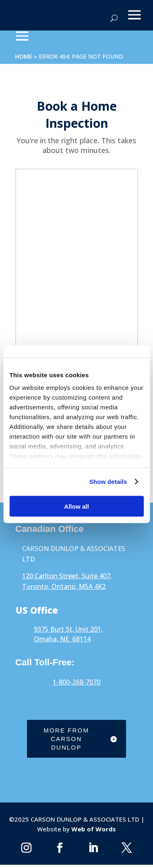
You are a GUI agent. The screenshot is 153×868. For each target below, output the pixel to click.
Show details (108, 482)
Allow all (76, 506)
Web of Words (93, 829)
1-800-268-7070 (76, 682)
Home (24, 56)
